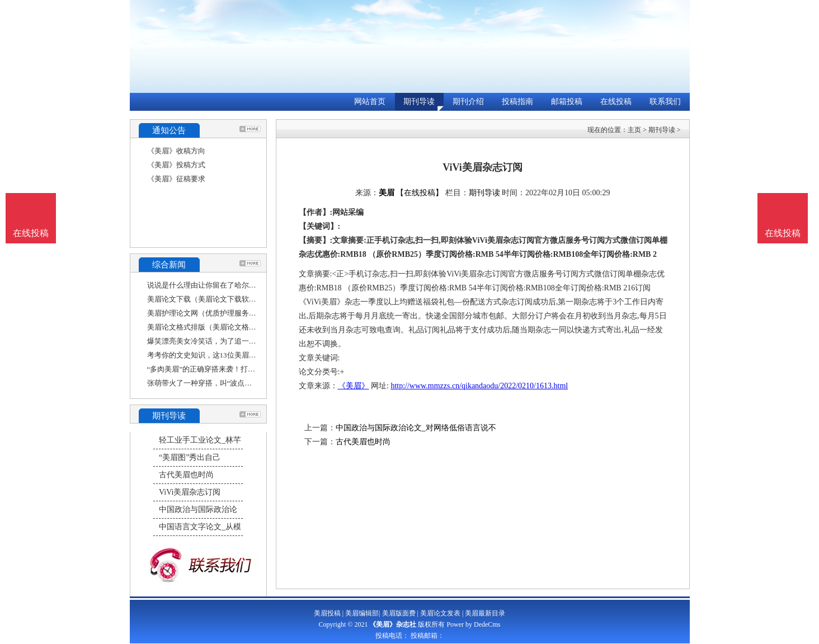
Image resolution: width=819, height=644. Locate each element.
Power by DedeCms (473, 624)
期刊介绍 (468, 102)
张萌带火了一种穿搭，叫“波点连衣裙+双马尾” (222, 383)
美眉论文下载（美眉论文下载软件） (205, 299)
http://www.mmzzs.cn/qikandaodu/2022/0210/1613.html (479, 386)
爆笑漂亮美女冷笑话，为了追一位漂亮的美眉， (223, 341)
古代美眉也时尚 (186, 475)
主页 (634, 130)
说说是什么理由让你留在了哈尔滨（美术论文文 (223, 285)
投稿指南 (517, 102)
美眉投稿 (327, 613)
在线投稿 (616, 102)
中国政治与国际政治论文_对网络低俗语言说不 (416, 428)
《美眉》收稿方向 (176, 151)
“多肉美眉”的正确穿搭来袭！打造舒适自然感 (220, 369)
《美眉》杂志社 (393, 624)
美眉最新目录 (485, 613)
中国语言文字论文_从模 (200, 527)
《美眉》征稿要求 (176, 179)
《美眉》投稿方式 (176, 165)
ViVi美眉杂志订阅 (190, 492)
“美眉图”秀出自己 (190, 457)
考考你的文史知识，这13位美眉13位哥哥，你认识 (227, 355)
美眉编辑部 (362, 613)
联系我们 (665, 102)
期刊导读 (419, 102)
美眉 (387, 193)
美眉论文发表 (440, 613)
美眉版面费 (399, 613)
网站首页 (370, 102)
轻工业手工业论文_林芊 (200, 440)
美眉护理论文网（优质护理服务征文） (209, 313)
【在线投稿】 (420, 193)
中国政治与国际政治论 (198, 509)
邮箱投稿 (567, 102)
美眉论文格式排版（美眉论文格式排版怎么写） (223, 327)
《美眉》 (354, 386)
